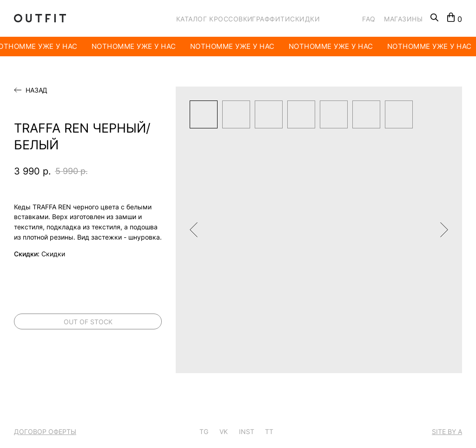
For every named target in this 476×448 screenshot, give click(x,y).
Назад (36, 90)
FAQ (369, 19)
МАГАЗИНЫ (403, 19)
